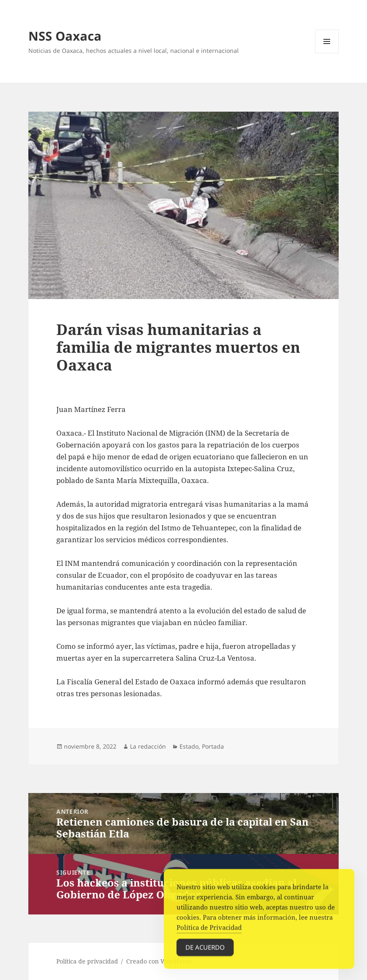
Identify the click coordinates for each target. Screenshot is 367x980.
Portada (213, 746)
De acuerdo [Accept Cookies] (205, 952)
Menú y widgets (327, 53)
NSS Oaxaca (65, 36)
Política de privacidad (87, 961)
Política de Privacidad (209, 932)
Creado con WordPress (159, 961)
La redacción (148, 746)
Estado (189, 746)
